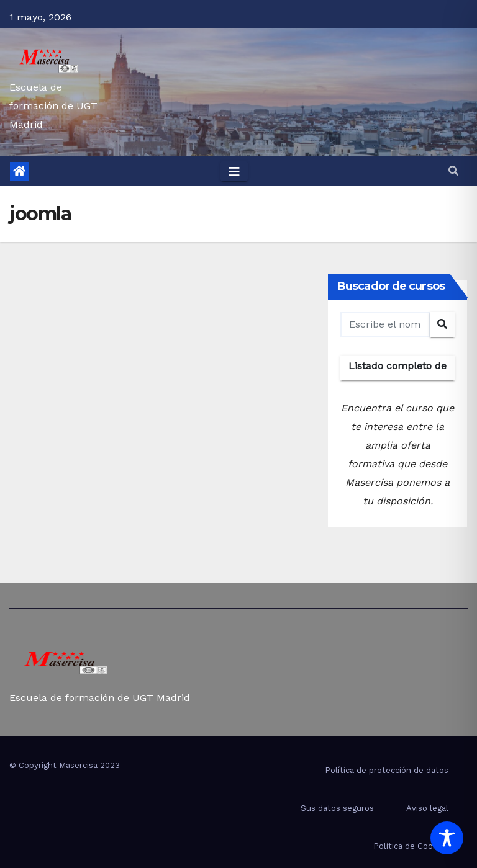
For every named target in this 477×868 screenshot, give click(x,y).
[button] (453, 171)
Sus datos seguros (337, 808)
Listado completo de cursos (397, 370)
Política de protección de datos (387, 770)
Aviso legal (427, 808)
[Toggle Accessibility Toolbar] (447, 838)
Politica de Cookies (411, 846)
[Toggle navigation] (234, 171)
